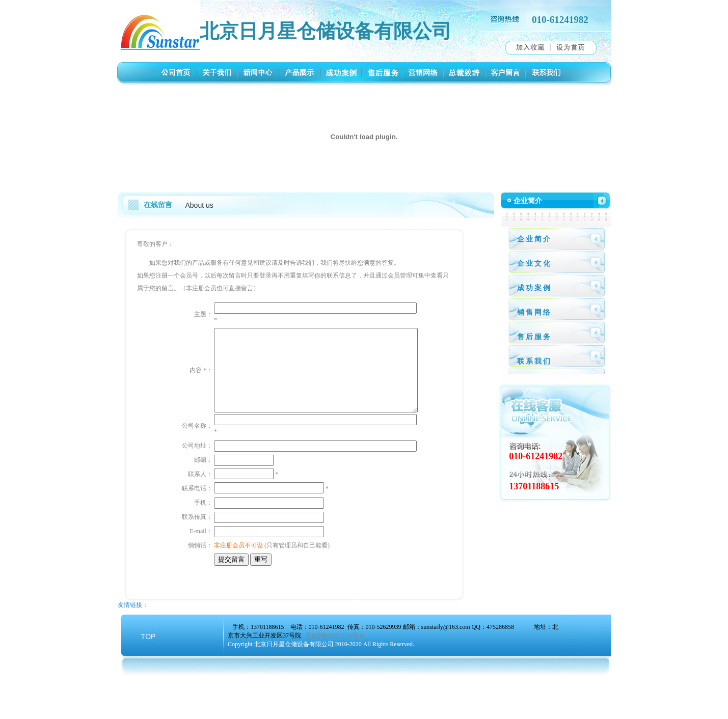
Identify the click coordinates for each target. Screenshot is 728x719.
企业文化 (534, 264)
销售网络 (534, 312)
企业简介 (534, 239)
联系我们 (534, 361)
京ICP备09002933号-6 (334, 679)
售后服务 (534, 337)
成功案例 (534, 288)
